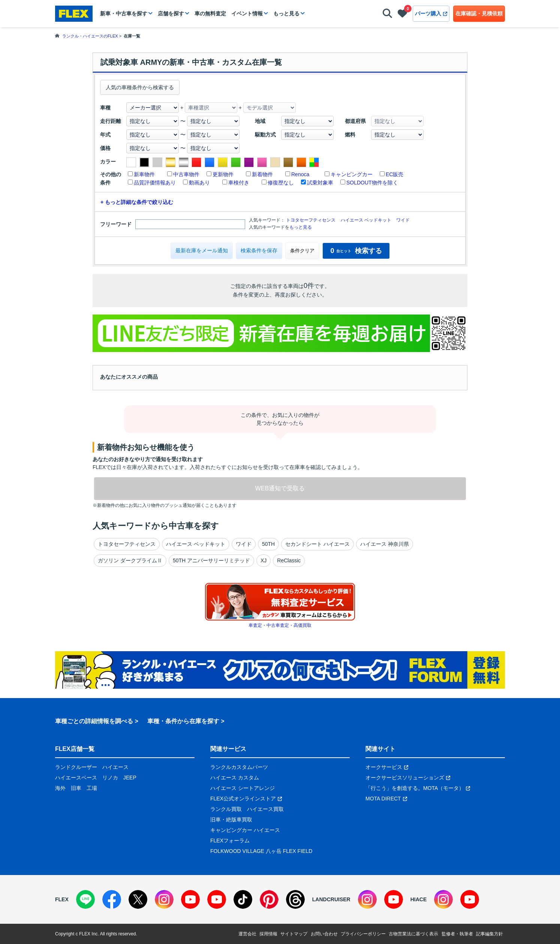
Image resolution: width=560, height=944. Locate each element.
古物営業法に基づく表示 (413, 934)
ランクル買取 (226, 809)
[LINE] (85, 899)
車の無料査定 (210, 13)
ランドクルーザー (76, 767)
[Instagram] (164, 899)
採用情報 (268, 934)
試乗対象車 (320, 183)
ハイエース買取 (265, 809)
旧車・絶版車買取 (231, 820)
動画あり (199, 183)
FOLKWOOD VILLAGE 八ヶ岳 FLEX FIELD (261, 851)
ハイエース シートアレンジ (243, 788)
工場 (92, 788)
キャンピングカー (352, 174)
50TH (268, 544)
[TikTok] (243, 899)
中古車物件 (186, 174)
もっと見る (286, 13)
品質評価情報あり (155, 183)
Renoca (300, 174)
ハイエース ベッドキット (366, 220)
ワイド (403, 220)
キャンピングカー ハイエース (245, 830)
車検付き (239, 183)
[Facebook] (112, 899)
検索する (356, 251)
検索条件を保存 (259, 250)
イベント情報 (247, 13)
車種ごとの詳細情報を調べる (94, 721)
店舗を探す (171, 13)
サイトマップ (294, 934)
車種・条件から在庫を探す (183, 721)
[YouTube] (190, 899)
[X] (138, 899)
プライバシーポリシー (363, 934)
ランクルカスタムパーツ (239, 767)
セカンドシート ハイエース (317, 544)
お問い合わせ (324, 934)
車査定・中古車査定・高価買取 (280, 625)
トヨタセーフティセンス (311, 220)
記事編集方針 (490, 934)
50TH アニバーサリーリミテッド (211, 560)
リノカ (110, 778)
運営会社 (247, 934)
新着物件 (262, 174)
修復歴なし (281, 183)
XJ (264, 560)
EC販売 (395, 174)
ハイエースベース (76, 778)
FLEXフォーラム (230, 841)
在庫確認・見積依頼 (479, 13)
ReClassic (289, 560)
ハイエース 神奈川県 (385, 544)
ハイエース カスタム (235, 778)
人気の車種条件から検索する (140, 87)
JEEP (130, 778)
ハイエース (115, 767)
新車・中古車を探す (124, 13)
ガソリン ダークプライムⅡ (130, 560)
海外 (60, 788)
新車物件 (144, 174)
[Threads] (295, 899)
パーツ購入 (431, 13)
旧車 (76, 788)
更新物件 (223, 174)
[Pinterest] (269, 899)
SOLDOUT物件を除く (372, 183)
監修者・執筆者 (457, 934)
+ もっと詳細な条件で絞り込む (137, 202)
